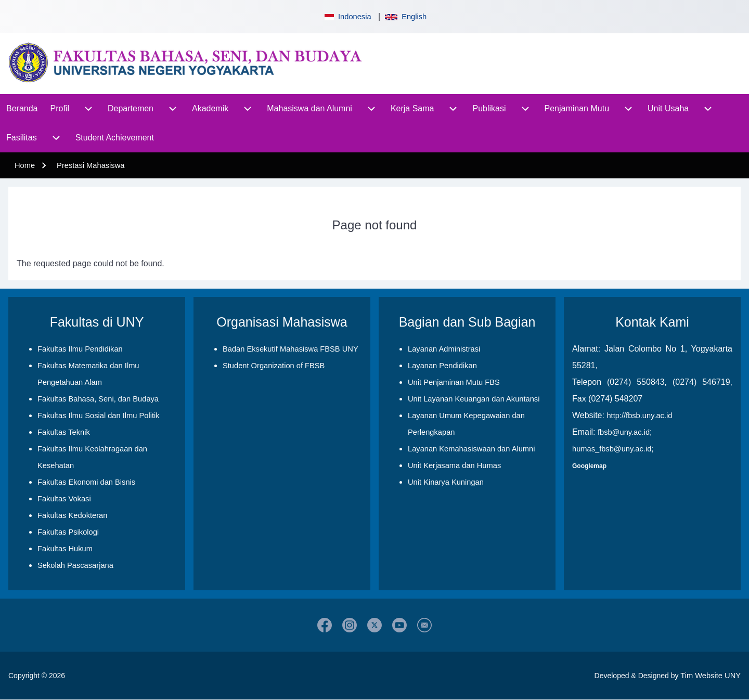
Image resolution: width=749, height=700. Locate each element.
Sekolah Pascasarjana (75, 565)
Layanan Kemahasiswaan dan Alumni (471, 449)
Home (25, 165)
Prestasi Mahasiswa (91, 165)
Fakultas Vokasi (64, 499)
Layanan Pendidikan (442, 366)
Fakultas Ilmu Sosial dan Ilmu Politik (99, 416)
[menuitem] (22, 109)
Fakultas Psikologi (68, 532)
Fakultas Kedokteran (72, 515)
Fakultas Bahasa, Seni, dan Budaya (98, 399)
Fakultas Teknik (64, 432)
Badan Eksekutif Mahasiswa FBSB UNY (290, 349)
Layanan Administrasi (444, 349)
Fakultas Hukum (65, 549)
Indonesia (347, 17)
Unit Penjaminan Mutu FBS (454, 382)
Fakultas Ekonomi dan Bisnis (86, 482)
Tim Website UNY (711, 676)
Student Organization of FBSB (274, 366)
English (406, 17)
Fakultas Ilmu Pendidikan (80, 349)
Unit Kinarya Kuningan (446, 482)
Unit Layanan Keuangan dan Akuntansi (474, 399)
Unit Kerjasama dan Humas (454, 465)
